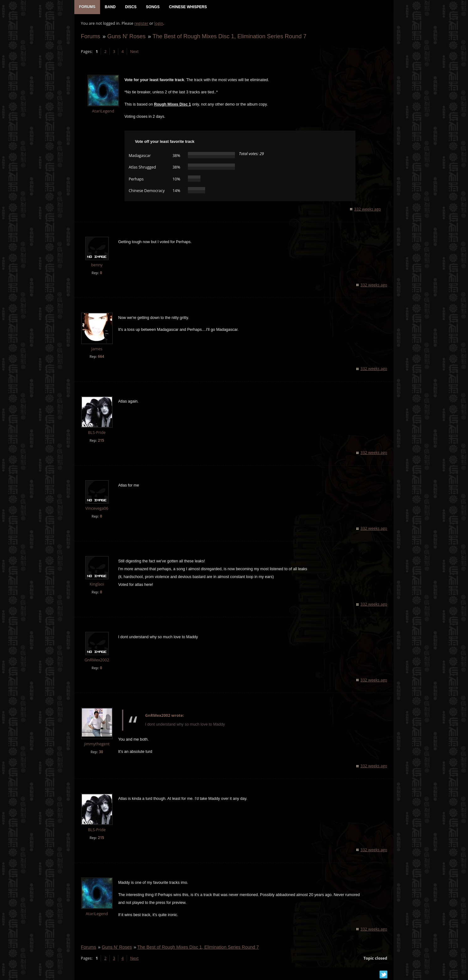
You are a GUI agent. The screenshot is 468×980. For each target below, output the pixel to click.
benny (97, 265)
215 (101, 441)
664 (101, 357)
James (96, 349)
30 (101, 752)
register (141, 24)
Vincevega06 (96, 509)
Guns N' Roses (126, 36)
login (158, 24)
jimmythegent (96, 744)
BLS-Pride (97, 433)
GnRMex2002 (97, 660)
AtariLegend (103, 112)
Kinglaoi (97, 584)
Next (134, 52)
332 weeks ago (368, 209)
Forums (90, 36)
